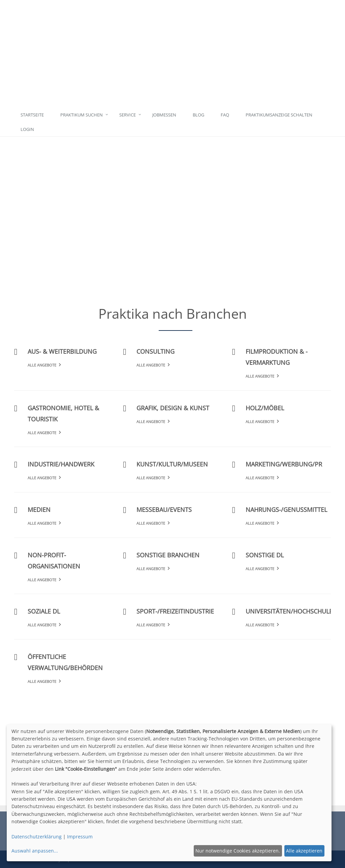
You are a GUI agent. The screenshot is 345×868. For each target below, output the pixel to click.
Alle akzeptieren (304, 851)
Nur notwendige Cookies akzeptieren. (238, 851)
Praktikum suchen (82, 115)
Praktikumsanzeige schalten (279, 115)
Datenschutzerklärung (37, 837)
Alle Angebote (42, 365)
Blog (198, 115)
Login (27, 129)
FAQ (225, 115)
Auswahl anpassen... (35, 851)
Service (128, 115)
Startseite (32, 115)
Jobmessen (164, 115)
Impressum (80, 837)
